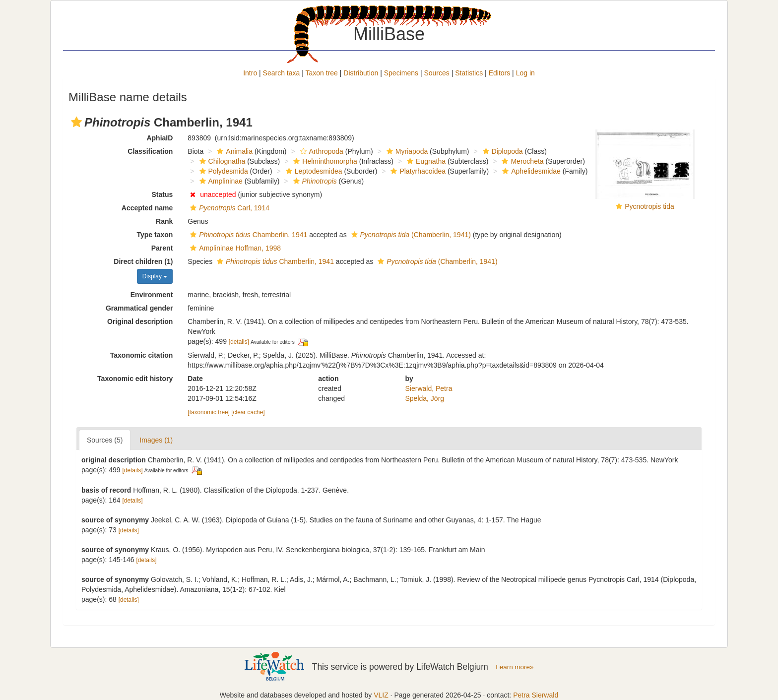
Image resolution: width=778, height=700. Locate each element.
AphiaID (160, 138)
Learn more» (515, 667)
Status (162, 194)
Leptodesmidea (313, 171)
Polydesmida (223, 171)
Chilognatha (221, 161)
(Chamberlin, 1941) (410, 235)
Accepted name (147, 208)
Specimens (401, 73)
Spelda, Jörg (425, 398)
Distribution (361, 73)
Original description (140, 321)
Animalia (233, 151)
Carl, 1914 (228, 208)
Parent (162, 248)
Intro (250, 73)
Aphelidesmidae (530, 171)
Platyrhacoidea (417, 171)
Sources (436, 73)
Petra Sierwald (536, 695)
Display (155, 276)
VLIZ (381, 695)
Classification (150, 151)
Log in (525, 73)
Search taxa (282, 73)
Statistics (469, 73)
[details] (239, 342)
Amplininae (220, 181)
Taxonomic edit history (135, 379)
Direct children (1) (143, 261)
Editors (500, 73)
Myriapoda (406, 151)
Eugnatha (425, 161)
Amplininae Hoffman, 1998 (234, 248)
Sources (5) (105, 440)
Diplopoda (502, 151)
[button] (76, 122)
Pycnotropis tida (649, 206)
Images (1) (156, 440)
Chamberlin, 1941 (247, 235)
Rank (164, 221)
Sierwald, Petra (429, 388)
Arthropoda (321, 151)
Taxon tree (322, 73)
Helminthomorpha (324, 161)
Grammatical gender (139, 308)
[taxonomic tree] (209, 412)
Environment (152, 295)
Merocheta (521, 161)
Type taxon (155, 235)
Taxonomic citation (142, 355)
